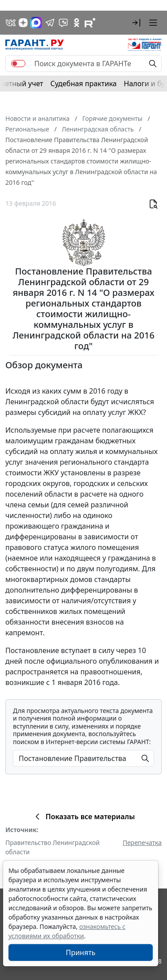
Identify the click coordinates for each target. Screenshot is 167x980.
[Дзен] (23, 23)
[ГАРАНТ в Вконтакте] (11, 23)
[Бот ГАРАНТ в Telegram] (63, 23)
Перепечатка (142, 843)
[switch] (18, 64)
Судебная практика (83, 84)
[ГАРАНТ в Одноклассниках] (77, 23)
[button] (136, 23)
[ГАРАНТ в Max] (36, 23)
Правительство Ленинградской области (53, 847)
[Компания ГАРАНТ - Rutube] (90, 23)
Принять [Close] (81, 952)
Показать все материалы (83, 817)
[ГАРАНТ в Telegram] (50, 23)
